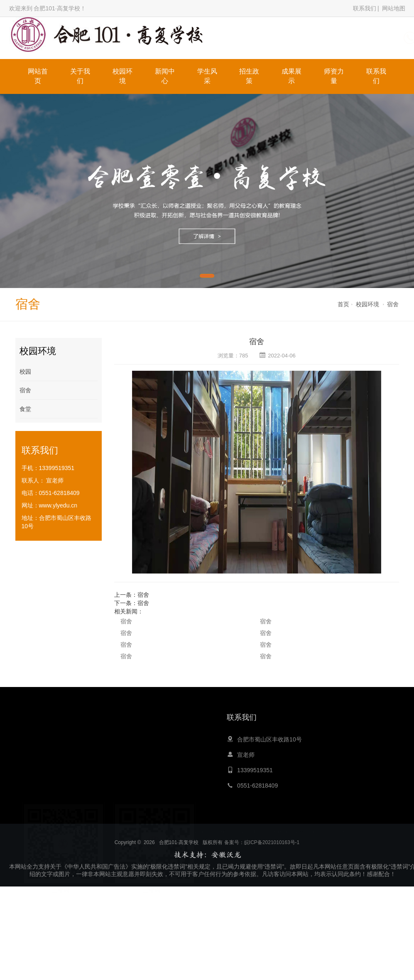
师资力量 (334, 76)
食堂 (25, 409)
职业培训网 (269, 825)
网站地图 (394, 8)
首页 (343, 304)
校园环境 (122, 76)
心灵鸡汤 (146, 825)
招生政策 (249, 76)
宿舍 (393, 304)
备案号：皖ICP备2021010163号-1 (262, 862)
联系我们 (365, 8)
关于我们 (80, 76)
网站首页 (38, 76)
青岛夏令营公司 (181, 825)
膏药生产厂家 (331, 825)
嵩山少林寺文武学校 (228, 825)
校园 (25, 372)
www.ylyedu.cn (58, 505)
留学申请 (299, 825)
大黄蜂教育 (116, 825)
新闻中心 (165, 76)
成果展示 (292, 76)
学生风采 (207, 76)
